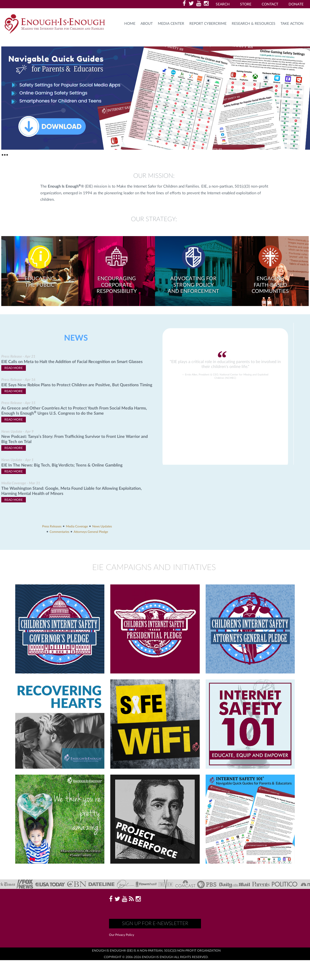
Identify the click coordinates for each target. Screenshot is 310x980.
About (147, 24)
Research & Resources (254, 24)
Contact (270, 4)
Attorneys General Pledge (91, 532)
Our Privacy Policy (122, 935)
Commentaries (59, 532)
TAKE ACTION (292, 24)
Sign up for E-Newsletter (155, 924)
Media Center (171, 24)
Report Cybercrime (208, 24)
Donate (296, 4)
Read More (14, 368)
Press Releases (52, 526)
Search (223, 4)
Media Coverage (77, 526)
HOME (130, 24)
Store (246, 4)
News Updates (102, 526)
